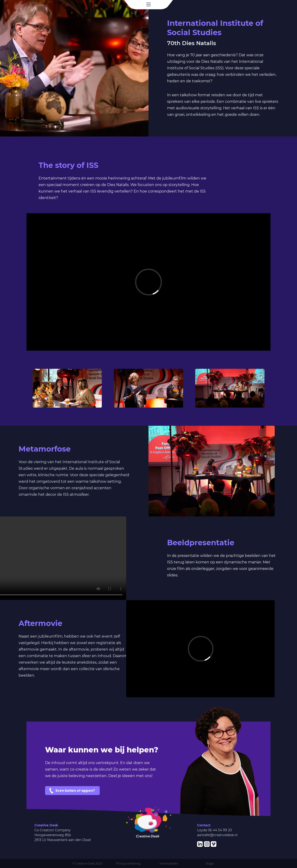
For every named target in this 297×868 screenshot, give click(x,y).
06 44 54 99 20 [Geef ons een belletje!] (220, 830)
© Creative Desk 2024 (87, 863)
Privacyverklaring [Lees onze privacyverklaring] (128, 863)
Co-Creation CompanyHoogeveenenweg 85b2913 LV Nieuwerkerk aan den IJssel (63, 835)
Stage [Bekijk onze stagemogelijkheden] (210, 863)
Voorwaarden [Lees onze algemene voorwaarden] (169, 863)
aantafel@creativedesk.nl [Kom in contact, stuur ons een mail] (217, 835)
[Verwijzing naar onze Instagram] (207, 844)
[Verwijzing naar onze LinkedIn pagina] (200, 844)
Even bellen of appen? (75, 791)
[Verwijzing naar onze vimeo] (214, 844)
